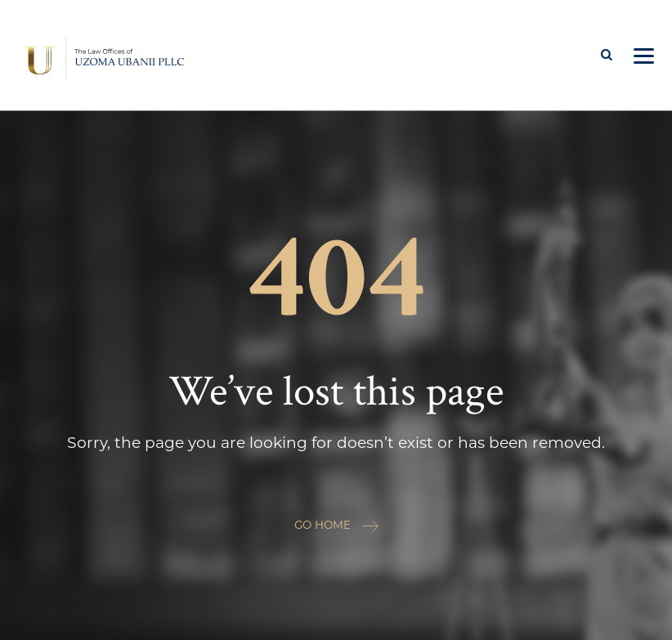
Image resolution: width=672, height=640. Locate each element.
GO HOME (336, 525)
